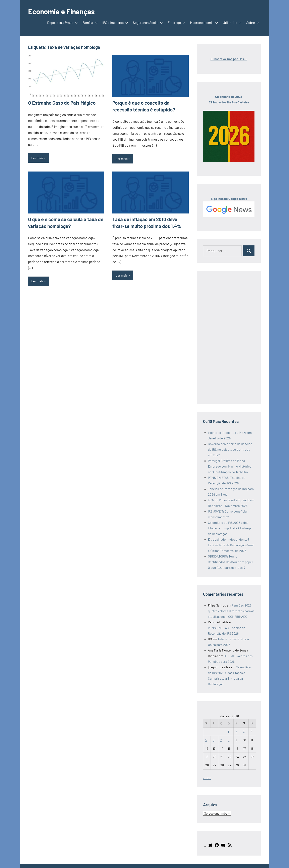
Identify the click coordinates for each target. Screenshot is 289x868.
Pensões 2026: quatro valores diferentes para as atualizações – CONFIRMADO (231, 611)
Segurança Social (147, 22)
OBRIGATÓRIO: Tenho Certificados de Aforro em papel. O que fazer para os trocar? (231, 562)
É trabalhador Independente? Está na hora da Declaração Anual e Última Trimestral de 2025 (231, 545)
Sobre (252, 22)
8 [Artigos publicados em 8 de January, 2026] (229, 740)
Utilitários (231, 22)
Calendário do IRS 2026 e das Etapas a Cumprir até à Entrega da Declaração (230, 528)
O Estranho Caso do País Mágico (62, 103)
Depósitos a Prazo (62, 22)
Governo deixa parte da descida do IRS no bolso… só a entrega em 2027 (230, 449)
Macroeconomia (203, 22)
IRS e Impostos (114, 22)
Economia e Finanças (62, 11)
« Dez (207, 778)
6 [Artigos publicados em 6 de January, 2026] (214, 740)
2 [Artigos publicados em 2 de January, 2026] (236, 732)
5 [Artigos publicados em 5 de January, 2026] (206, 740)
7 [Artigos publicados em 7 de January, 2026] (221, 740)
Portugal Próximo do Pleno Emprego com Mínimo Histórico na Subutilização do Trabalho (230, 466)
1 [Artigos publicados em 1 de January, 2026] (228, 732)
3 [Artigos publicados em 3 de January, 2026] (244, 732)
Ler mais (37, 158)
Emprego (176, 22)
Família (89, 22)
